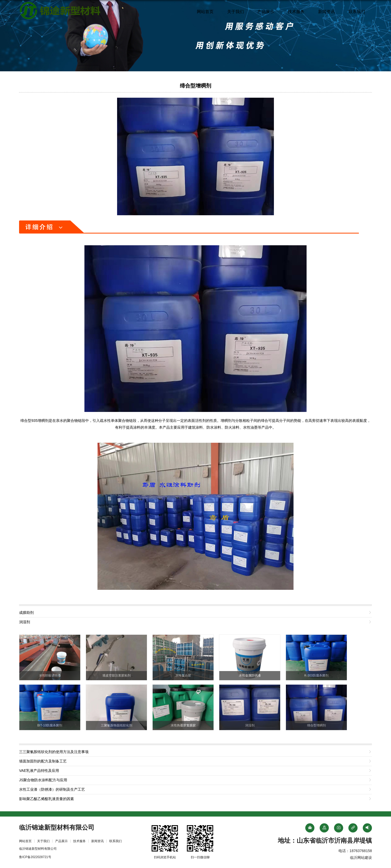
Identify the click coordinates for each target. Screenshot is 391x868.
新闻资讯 (326, 12)
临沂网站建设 (361, 858)
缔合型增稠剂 (195, 86)
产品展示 (266, 12)
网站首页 (205, 12)
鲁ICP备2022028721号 (35, 857)
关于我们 (235, 12)
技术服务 (296, 12)
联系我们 (357, 12)
